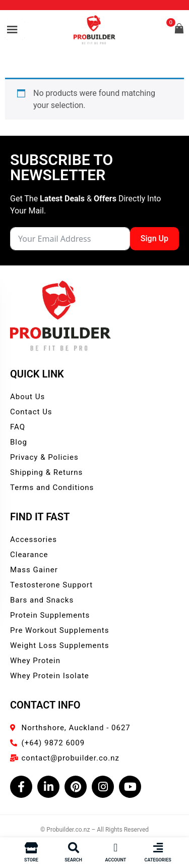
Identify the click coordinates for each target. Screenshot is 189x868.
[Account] (115, 848)
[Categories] (158, 848)
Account (116, 860)
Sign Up (154, 238)
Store (31, 860)
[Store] (31, 848)
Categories (158, 860)
